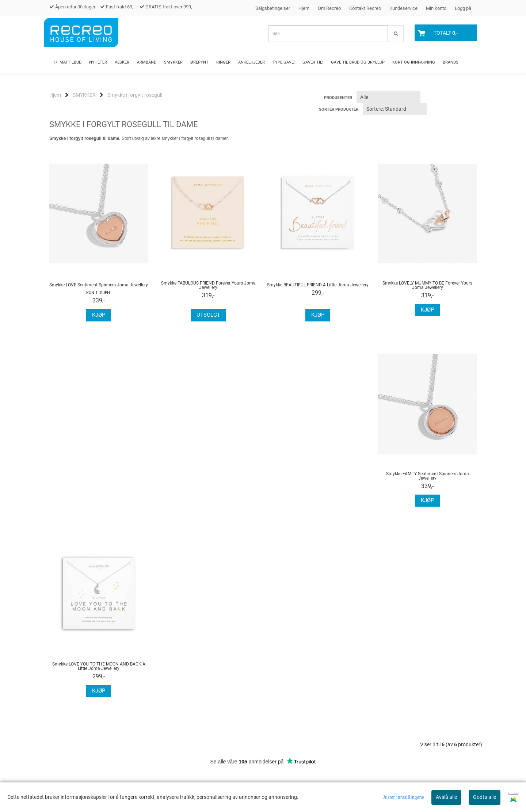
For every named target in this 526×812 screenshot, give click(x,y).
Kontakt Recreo (365, 8)
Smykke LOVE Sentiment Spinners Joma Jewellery (99, 285)
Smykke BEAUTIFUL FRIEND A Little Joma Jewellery (318, 285)
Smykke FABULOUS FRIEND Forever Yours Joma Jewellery (208, 285)
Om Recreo (329, 8)
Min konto (436, 8)
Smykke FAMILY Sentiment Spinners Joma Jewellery (99, 481)
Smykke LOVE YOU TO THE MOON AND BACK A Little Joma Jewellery (208, 481)
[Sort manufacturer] (388, 97)
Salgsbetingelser (273, 8)
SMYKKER (84, 95)
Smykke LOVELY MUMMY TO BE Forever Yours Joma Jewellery (427, 285)
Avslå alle (446, 797)
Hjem (304, 8)
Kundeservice (403, 8)
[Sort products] (395, 109)
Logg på (463, 8)
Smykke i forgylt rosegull (135, 95)
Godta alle (485, 797)
